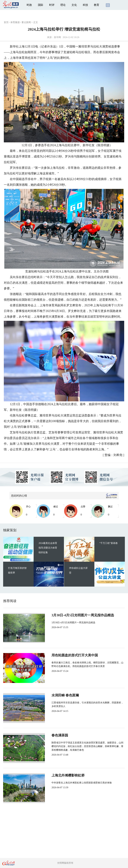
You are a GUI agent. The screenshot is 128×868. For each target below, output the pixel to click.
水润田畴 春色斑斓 (65, 695)
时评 (52, 5)
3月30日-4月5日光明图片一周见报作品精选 (83, 615)
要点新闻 (26, 22)
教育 (97, 5)
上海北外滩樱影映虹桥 (68, 775)
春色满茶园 (60, 735)
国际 (41, 5)
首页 (6, 22)
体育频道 (15, 22)
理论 (63, 5)
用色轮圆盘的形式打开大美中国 (75, 655)
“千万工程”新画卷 (108, 543)
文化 (74, 5)
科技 (85, 5)
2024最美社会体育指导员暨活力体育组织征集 (48, 548)
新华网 (57, 37)
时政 (29, 5)
